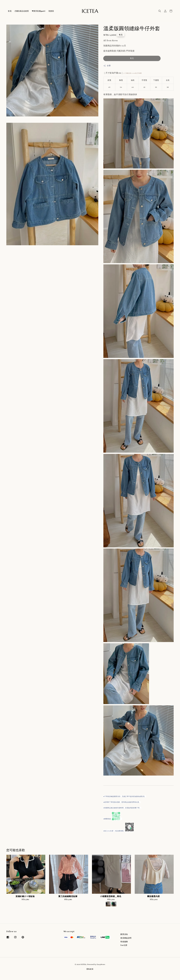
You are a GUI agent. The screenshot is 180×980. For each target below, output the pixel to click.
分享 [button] (107, 66)
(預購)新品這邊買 (22, 11)
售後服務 (124, 942)
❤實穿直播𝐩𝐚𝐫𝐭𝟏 (39, 11)
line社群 (124, 945)
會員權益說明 (126, 938)
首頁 (10, 11)
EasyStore (101, 964)
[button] (160, 11)
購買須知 (124, 934)
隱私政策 (90, 969)
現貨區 (51, 11)
